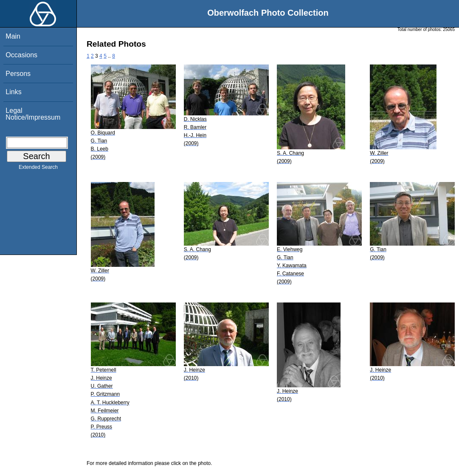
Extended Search (38, 169)
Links (13, 92)
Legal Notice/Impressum (33, 114)
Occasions (21, 55)
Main (13, 36)
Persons (18, 74)
